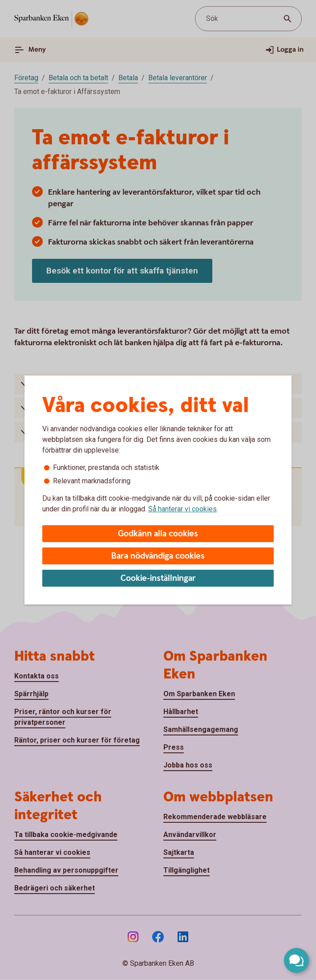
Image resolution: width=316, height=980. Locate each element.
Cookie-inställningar (158, 578)
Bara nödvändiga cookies (158, 556)
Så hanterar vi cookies (182, 509)
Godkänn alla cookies (158, 534)
